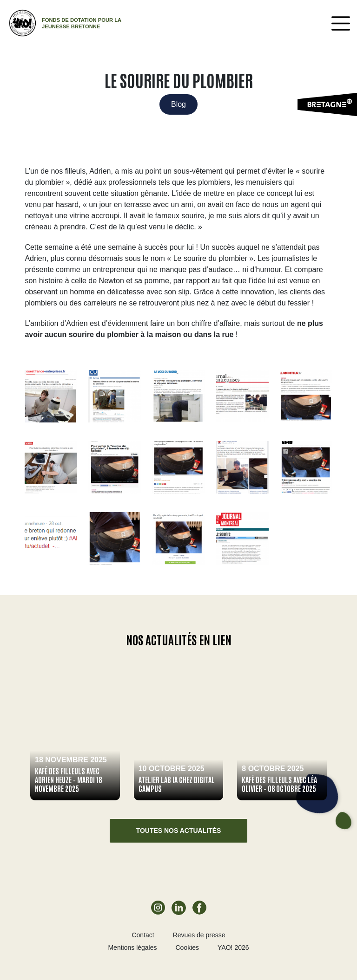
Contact (143, 935)
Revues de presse (199, 935)
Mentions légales (132, 948)
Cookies (188, 948)
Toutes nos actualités (179, 831)
